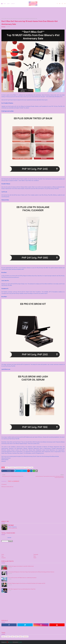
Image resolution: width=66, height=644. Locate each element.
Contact (13, 4)
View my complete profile (13, 528)
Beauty (7, 467)
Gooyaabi (20, 642)
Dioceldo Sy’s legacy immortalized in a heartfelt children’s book (21, 566)
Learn (12, 637)
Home (5, 4)
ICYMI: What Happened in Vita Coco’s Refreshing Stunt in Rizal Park (22, 589)
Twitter (35, 558)
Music (16, 637)
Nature (20, 637)
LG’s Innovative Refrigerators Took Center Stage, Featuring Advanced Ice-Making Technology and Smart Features (31, 572)
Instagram (4, 558)
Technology (26, 637)
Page (2, 556)
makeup (28, 467)
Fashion (8, 637)
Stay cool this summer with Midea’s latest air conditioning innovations (22, 578)
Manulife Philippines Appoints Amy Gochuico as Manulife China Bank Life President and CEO (27, 583)
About (8, 4)
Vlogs (35, 556)
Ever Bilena (12, 467)
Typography (36, 554)
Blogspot (11, 642)
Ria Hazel (3, 27)
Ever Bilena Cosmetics (20, 467)
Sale (5, 18)
